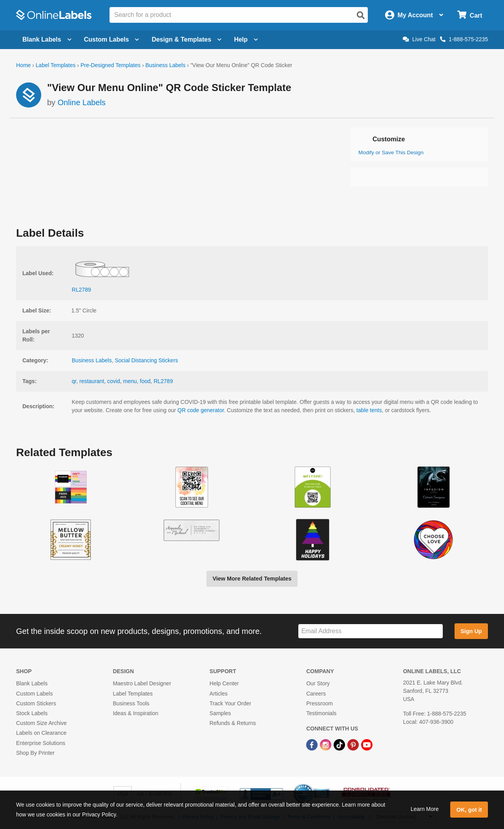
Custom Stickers (36, 703)
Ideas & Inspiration (135, 713)
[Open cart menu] (470, 15)
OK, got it (469, 810)
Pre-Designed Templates (110, 65)
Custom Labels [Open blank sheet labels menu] (112, 39)
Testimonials (321, 713)
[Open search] (361, 15)
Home (23, 65)
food (145, 381)
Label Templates (56, 65)
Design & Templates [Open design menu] (186, 39)
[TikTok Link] (340, 744)
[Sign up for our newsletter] (371, 631)
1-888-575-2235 (464, 39)
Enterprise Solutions (41, 743)
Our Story (318, 683)
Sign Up (471, 631)
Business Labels (165, 65)
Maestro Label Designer (142, 683)
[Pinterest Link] (354, 744)
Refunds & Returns (233, 723)
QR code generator (201, 410)
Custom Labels (34, 694)
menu (130, 381)
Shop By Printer (35, 753)
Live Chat (419, 39)
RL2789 (163, 381)
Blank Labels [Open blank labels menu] (47, 39)
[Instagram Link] (326, 744)
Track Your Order (230, 703)
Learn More (425, 809)
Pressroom (320, 703)
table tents (369, 410)
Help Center (224, 683)
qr (74, 381)
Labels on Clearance (41, 733)
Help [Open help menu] (246, 39)
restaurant (92, 381)
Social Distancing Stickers (147, 360)
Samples (220, 713)
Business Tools (131, 703)
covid (114, 381)
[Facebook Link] (313, 744)
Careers (316, 694)
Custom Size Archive (41, 723)
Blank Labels (32, 683)
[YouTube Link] (367, 744)
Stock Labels (32, 713)
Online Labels (82, 102)
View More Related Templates (252, 579)
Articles (219, 694)
